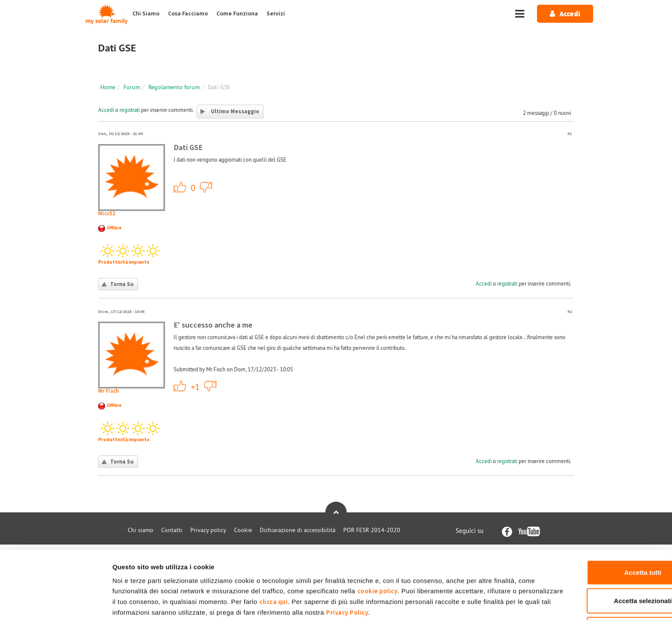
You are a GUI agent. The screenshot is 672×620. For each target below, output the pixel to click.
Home (108, 87)
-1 (206, 187)
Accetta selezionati (600, 564)
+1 (180, 187)
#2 (570, 312)
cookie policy (396, 554)
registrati (130, 110)
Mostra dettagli (451, 603)
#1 (570, 134)
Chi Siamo (146, 14)
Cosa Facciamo (188, 14)
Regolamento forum (174, 87)
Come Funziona (237, 14)
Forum (132, 87)
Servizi (276, 14)
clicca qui (351, 564)
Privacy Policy (465, 575)
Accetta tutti (601, 535)
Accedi (106, 110)
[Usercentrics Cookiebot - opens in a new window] (55, 603)
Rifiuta (601, 592)
